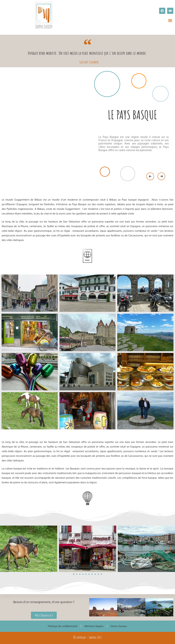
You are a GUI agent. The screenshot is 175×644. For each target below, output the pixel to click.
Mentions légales (94, 626)
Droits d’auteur (119, 626)
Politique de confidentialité (63, 626)
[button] (170, 21)
